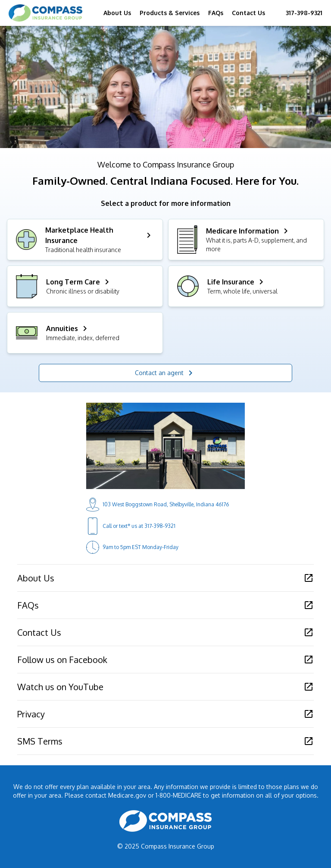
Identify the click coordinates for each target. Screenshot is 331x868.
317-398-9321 (304, 13)
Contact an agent (165, 373)
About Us (117, 13)
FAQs (216, 13)
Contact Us (248, 13)
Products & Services (170, 13)
